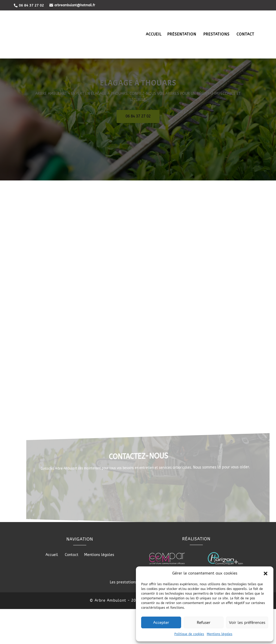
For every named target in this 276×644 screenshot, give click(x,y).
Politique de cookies (189, 634)
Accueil (154, 35)
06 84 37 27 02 (138, 150)
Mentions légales (220, 634)
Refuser (204, 623)
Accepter (161, 623)
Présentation (182, 35)
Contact (245, 35)
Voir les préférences (247, 623)
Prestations (217, 35)
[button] (266, 573)
